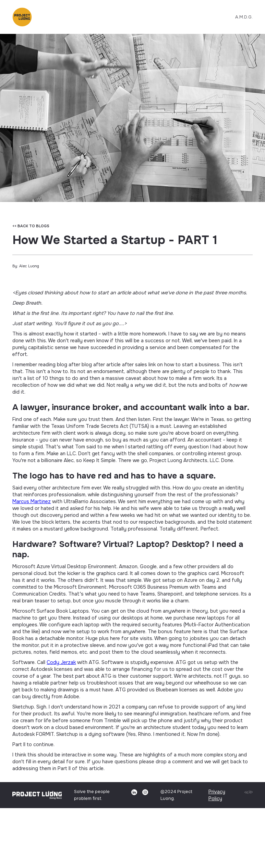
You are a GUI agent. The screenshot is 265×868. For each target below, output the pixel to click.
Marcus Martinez (32, 501)
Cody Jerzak (61, 662)
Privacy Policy (217, 795)
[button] (22, 16)
